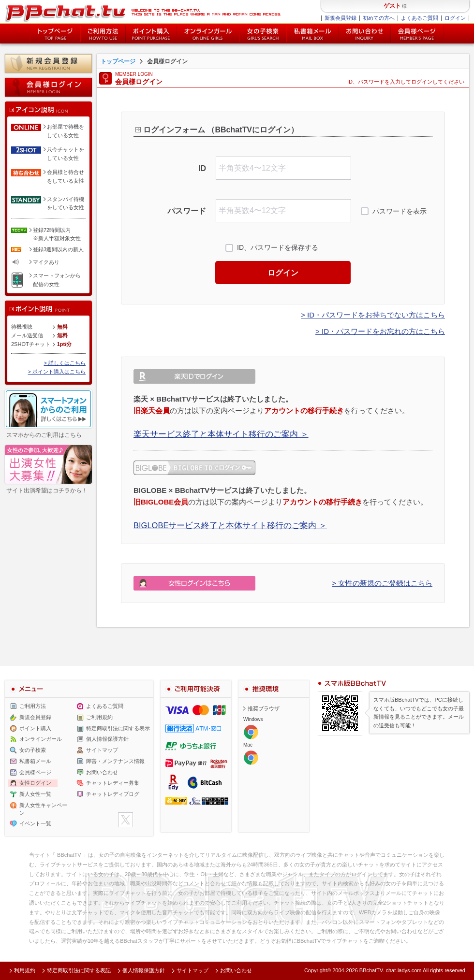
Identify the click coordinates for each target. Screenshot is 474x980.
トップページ (55, 34)
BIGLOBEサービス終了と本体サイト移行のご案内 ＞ (230, 525)
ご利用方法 (103, 34)
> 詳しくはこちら (65, 363)
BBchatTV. (372, 970)
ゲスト (392, 6)
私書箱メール (312, 34)
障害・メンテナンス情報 (115, 761)
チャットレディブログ (113, 794)
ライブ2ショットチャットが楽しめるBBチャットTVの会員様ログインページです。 (143, 12)
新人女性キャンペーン (43, 809)
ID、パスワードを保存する (278, 247)
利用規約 (25, 970)
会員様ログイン (48, 87)
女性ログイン (35, 783)
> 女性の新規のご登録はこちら (382, 583)
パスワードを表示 (400, 211)
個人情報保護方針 (107, 739)
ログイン (455, 18)
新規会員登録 (341, 18)
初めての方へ (379, 18)
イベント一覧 (35, 823)
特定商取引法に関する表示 (118, 728)
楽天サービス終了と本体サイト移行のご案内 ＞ (221, 434)
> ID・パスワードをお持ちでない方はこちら (373, 315)
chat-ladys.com (403, 970)
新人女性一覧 (35, 794)
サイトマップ (102, 750)
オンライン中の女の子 (208, 34)
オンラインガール (41, 739)
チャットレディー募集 (113, 783)
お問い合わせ (365, 34)
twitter (126, 820)
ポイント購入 (151, 34)
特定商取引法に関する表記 (79, 970)
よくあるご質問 (420, 18)
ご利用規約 (99, 717)
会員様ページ (417, 34)
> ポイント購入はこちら (57, 372)
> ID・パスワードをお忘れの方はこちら (380, 331)
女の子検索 (263, 34)
